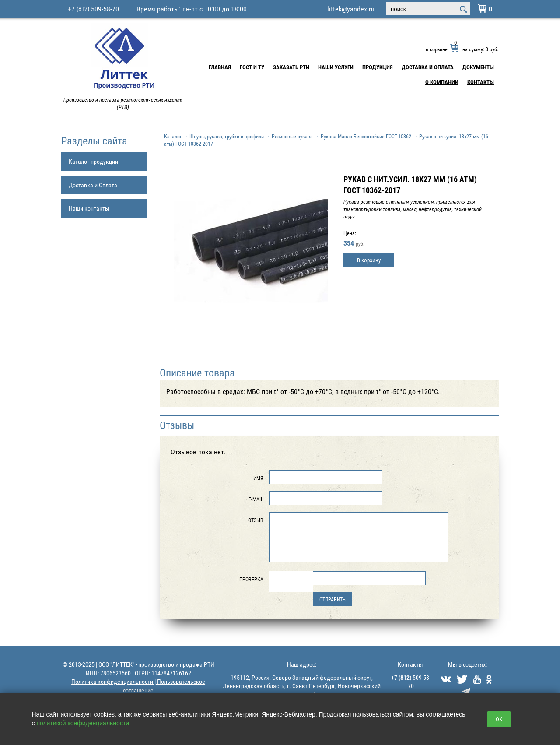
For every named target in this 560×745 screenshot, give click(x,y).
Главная (220, 67)
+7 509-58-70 (93, 9)
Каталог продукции (93, 161)
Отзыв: (256, 520)
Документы (478, 67)
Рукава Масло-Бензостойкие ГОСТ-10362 (366, 136)
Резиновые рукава (292, 136)
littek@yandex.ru (351, 9)
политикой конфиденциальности (83, 723)
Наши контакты (89, 208)
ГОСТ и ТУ (252, 67)
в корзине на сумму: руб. (462, 49)
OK (499, 719)
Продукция (378, 67)
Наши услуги (336, 67)
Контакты (481, 82)
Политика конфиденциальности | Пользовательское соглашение (138, 686)
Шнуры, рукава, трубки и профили (227, 136)
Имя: (259, 478)
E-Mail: (257, 499)
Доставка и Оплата (428, 67)
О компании (442, 82)
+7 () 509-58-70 (411, 682)
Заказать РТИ (291, 67)
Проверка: (252, 579)
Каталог (173, 136)
